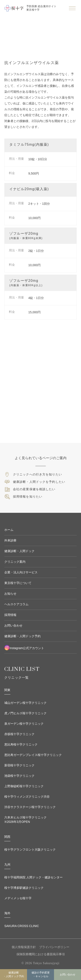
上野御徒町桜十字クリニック (24, 786)
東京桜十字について (18, 583)
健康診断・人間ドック (19, 551)
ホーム (9, 530)
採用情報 (10, 615)
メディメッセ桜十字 (18, 898)
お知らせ (10, 594)
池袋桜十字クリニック (19, 776)
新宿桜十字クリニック (19, 765)
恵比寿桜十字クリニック (21, 744)
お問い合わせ (68, 975)
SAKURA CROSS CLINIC (22, 926)
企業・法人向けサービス (21, 572)
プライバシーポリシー (54, 947)
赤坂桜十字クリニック (19, 734)
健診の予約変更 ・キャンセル (41, 974)
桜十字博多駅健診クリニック (24, 888)
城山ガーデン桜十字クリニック (25, 703)
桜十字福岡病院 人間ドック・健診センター (33, 877)
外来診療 (10, 540)
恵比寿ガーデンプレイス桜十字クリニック (33, 755)
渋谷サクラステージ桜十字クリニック (30, 807)
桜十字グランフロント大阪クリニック (30, 850)
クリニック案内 (15, 562)
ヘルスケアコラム (16, 604)
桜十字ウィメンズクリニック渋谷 (27, 797)
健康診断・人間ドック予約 (14, 974)
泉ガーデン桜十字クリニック (24, 724)
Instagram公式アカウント (24, 648)
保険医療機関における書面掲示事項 (41, 954)
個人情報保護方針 (24, 947)
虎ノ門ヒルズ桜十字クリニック (25, 713)
